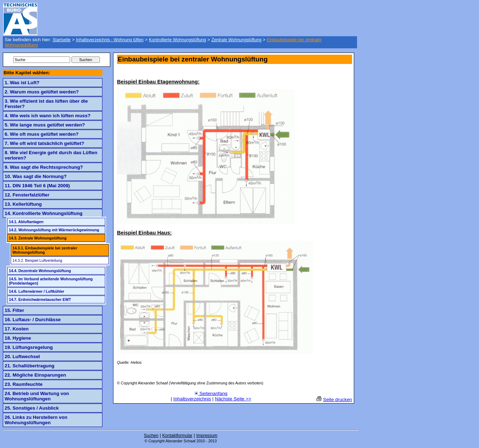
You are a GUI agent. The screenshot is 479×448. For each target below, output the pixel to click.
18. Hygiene (18, 338)
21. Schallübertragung (30, 366)
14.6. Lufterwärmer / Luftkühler (37, 291)
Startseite (62, 40)
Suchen (151, 436)
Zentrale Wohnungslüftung (237, 40)
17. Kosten (17, 329)
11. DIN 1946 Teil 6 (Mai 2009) (37, 186)
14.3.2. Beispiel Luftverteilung (37, 260)
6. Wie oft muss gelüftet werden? (42, 134)
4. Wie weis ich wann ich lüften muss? (47, 116)
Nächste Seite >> (233, 399)
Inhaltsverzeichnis (192, 399)
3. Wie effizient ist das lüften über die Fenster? (46, 104)
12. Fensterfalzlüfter (27, 195)
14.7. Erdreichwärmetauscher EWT (40, 299)
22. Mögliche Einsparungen (35, 375)
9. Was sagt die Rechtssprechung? (44, 167)
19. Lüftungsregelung (29, 347)
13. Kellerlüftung (23, 204)
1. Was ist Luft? (22, 83)
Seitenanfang (211, 393)
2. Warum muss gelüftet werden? (42, 92)
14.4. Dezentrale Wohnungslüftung (40, 271)
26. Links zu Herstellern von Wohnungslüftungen (36, 420)
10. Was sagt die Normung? (36, 176)
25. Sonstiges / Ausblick (32, 408)
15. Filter (14, 310)
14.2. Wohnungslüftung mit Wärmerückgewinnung (54, 230)
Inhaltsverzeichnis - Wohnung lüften (110, 40)
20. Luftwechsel (22, 357)
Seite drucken (338, 400)
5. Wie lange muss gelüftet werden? (45, 125)
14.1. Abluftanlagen (26, 222)
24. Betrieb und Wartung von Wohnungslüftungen (37, 396)
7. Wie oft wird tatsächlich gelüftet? (44, 143)
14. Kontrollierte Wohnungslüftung (44, 213)
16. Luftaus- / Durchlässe (33, 320)
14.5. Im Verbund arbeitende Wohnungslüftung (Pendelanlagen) (51, 281)
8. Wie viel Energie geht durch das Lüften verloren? (51, 155)
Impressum (207, 436)
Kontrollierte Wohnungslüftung (178, 40)
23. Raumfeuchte (24, 384)
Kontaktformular (177, 436)
